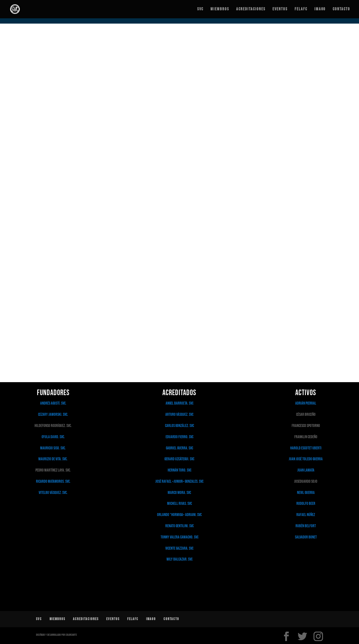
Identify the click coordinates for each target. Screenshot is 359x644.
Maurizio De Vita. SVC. (53, 459)
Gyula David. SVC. (53, 437)
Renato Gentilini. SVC (179, 526)
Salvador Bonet (306, 537)
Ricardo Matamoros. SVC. (53, 481)
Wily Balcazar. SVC (179, 559)
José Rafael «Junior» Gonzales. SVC (179, 481)
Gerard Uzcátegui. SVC (179, 459)
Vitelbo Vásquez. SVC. (53, 493)
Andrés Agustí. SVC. (53, 403)
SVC (200, 9)
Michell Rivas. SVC (179, 503)
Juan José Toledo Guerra (306, 459)
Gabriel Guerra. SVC (179, 448)
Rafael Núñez (306, 515)
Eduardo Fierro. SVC (179, 437)
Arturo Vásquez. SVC (179, 414)
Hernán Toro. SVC (179, 470)
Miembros (220, 9)
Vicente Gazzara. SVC (179, 548)
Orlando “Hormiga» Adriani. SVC (179, 515)
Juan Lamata (306, 470)
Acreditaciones (251, 9)
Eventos (280, 9)
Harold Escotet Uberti (306, 448)
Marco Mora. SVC (179, 493)
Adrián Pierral (306, 403)
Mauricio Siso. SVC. (53, 448)
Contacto (341, 9)
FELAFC (301, 9)
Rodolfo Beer (306, 503)
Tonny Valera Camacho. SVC (179, 537)
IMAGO (320, 9)
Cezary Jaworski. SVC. (53, 414)
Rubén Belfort (306, 526)
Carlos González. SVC (179, 426)
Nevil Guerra (306, 493)
